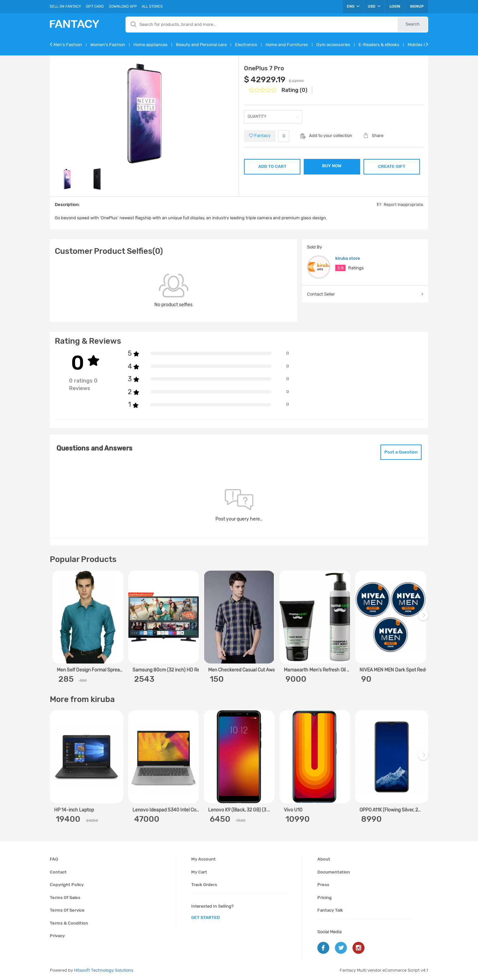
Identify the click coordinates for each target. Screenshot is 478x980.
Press (323, 885)
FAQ (54, 859)
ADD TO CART (272, 166)
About (324, 859)
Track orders (204, 885)
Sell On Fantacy (65, 6)
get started (205, 917)
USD (374, 6)
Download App (123, 6)
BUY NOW (332, 166)
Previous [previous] (56, 619)
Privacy (57, 936)
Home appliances (151, 45)
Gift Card (95, 6)
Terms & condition (69, 923)
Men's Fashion (68, 45)
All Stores (152, 6)
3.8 (340, 268)
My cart (199, 872)
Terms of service (67, 910)
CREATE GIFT (392, 166)
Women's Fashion (108, 45)
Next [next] (424, 619)
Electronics (246, 45)
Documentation (334, 872)
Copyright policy (67, 885)
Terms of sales (65, 898)
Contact (58, 872)
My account (203, 859)
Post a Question (401, 452)
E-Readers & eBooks (379, 45)
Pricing (324, 898)
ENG (353, 6)
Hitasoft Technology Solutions (104, 970)
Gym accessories (333, 45)
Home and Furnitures (287, 45)
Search (413, 24)
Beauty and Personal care (201, 45)
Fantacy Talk (330, 910)
